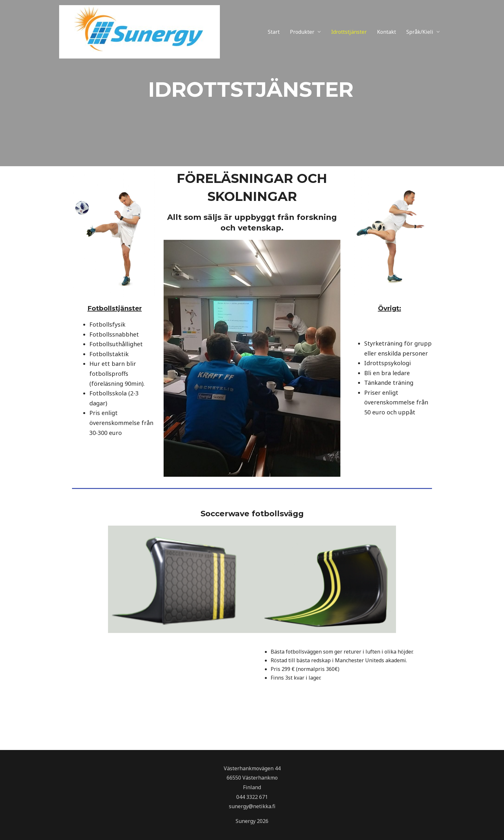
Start (274, 32)
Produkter (302, 32)
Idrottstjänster (349, 32)
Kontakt (387, 32)
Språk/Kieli (420, 32)
